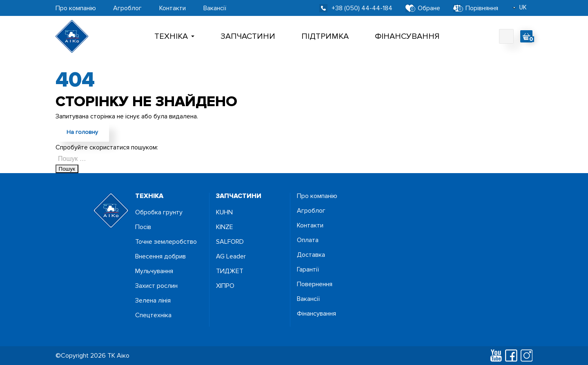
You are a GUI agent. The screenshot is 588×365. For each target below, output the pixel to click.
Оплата (308, 240)
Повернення (315, 284)
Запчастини (248, 36)
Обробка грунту (159, 212)
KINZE (225, 227)
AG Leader (231, 256)
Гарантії (308, 269)
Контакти (173, 8)
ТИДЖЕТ (230, 271)
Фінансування (407, 36)
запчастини (239, 196)
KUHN (224, 212)
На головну (82, 132)
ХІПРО (225, 286)
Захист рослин (156, 286)
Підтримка (325, 36)
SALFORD (230, 242)
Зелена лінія (153, 300)
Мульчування (154, 271)
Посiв (143, 227)
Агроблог (127, 8)
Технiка (174, 36)
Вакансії (215, 8)
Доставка (311, 255)
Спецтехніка (153, 315)
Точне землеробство (166, 242)
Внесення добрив (160, 256)
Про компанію (76, 8)
